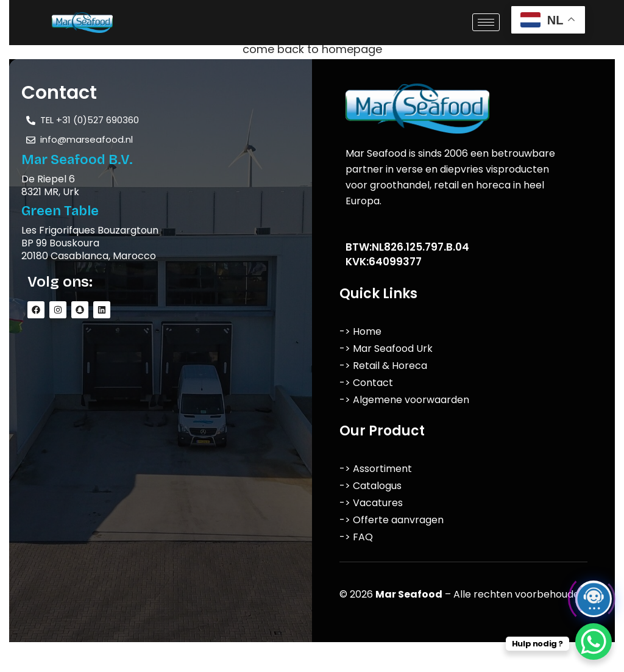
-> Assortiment (376, 469)
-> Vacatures (371, 503)
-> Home (360, 331)
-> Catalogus (370, 486)
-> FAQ (356, 537)
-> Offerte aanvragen (392, 520)
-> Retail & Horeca (383, 366)
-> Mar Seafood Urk (386, 349)
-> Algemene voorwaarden (404, 400)
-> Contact (366, 383)
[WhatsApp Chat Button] (594, 642)
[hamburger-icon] (486, 22)
